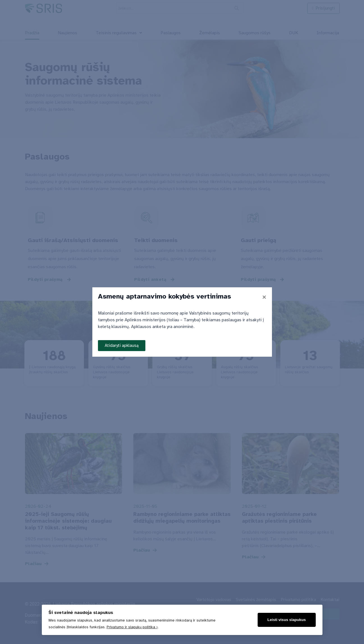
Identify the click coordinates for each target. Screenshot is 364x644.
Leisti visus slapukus (287, 620)
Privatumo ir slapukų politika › (132, 627)
